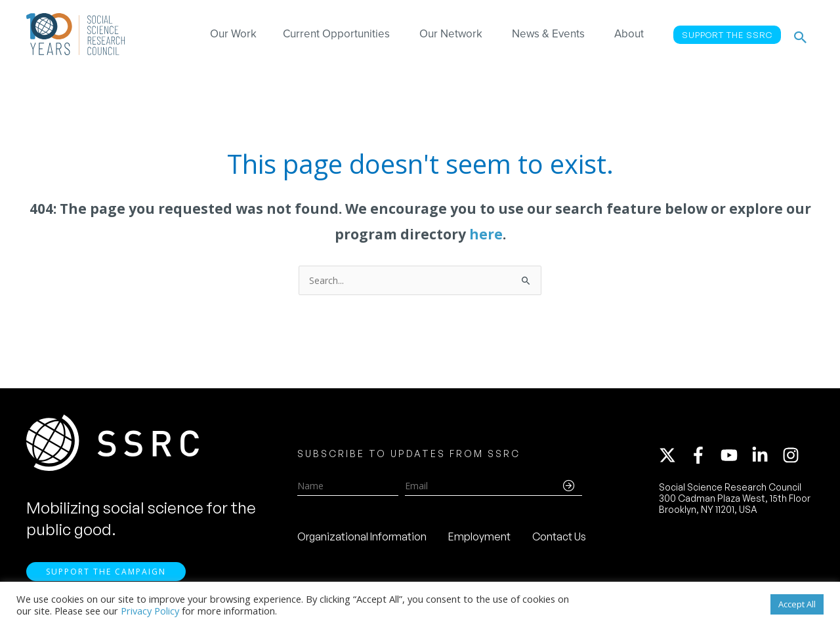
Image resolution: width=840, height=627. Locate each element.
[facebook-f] (704, 457)
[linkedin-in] (766, 457)
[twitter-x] (673, 457)
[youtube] (735, 457)
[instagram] (793, 457)
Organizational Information (362, 538)
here (486, 234)
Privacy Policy (150, 611)
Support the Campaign (106, 576)
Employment (479, 538)
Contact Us (559, 538)
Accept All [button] (797, 604)
